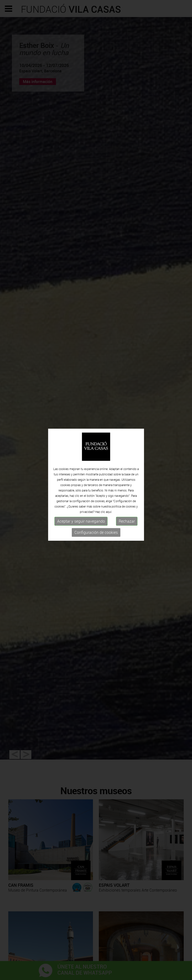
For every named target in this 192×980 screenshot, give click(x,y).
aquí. (109, 488)
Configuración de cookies (96, 509)
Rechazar (127, 498)
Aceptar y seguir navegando (81, 498)
